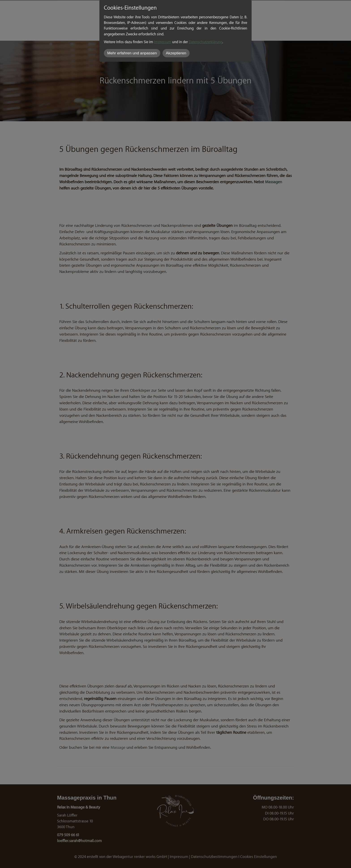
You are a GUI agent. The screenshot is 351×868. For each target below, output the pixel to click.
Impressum (163, 42)
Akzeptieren (176, 53)
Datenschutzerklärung (205, 42)
